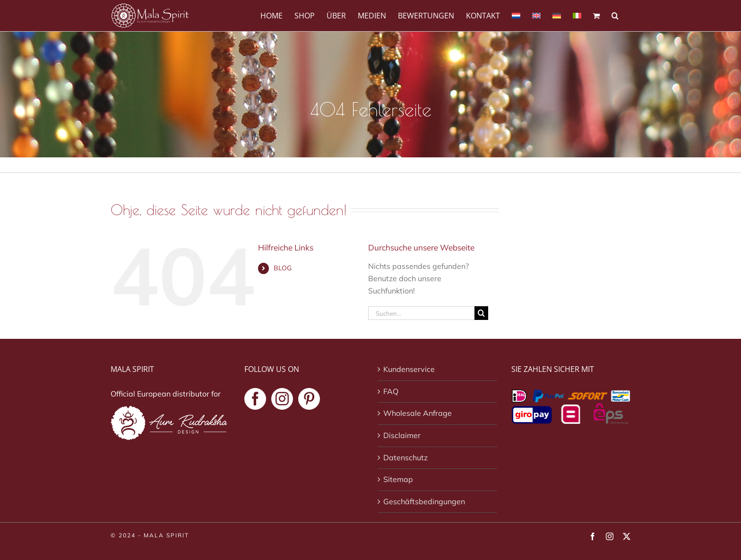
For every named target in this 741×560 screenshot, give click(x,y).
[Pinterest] (309, 399)
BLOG (283, 268)
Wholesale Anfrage (418, 413)
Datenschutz (405, 457)
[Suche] (481, 313)
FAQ (391, 391)
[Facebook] (255, 399)
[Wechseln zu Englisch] (536, 15)
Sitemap (398, 479)
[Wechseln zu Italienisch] (577, 15)
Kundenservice (409, 369)
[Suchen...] (421, 313)
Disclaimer (402, 435)
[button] (615, 15)
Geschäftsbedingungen (424, 501)
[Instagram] (282, 399)
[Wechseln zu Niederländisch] (516, 15)
